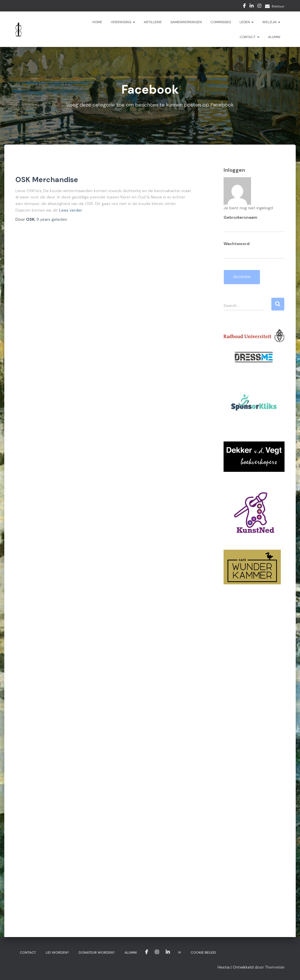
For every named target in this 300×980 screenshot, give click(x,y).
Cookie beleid (203, 953)
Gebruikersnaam (240, 217)
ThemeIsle (275, 967)
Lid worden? (57, 953)
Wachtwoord (237, 244)
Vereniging (123, 22)
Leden (247, 22)
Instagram (259, 7)
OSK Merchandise (47, 180)
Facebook (244, 7)
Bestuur (278, 6)
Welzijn (271, 22)
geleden (52, 219)
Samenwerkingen (186, 22)
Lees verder (71, 210)
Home (97, 22)
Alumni (274, 37)
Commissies (221, 22)
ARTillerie (153, 22)
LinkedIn (252, 7)
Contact (249, 37)
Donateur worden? (97, 953)
